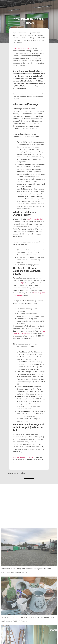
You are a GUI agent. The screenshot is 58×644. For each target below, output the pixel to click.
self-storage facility (35, 219)
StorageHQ (19, 283)
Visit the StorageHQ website (24, 457)
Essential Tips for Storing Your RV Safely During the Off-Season (26, 628)
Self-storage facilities (21, 48)
